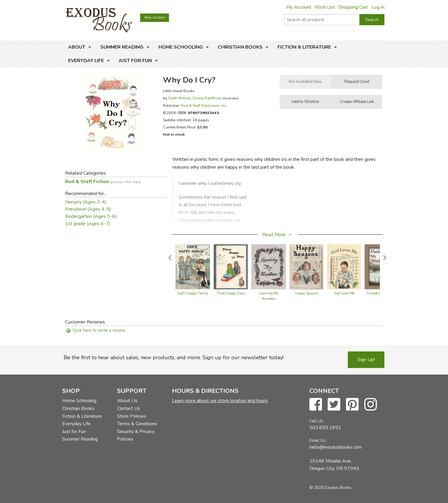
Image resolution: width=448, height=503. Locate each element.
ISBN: (198, 113)
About (77, 47)
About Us (127, 401)
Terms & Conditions (137, 424)
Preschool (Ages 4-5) (88, 209)
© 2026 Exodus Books (330, 488)
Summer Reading (122, 47)
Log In (378, 7)
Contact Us (129, 408)
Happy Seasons (307, 293)
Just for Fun (135, 61)
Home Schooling (181, 47)
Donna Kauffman (207, 98)
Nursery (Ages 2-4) (86, 202)
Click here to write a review (99, 330)
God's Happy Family (193, 293)
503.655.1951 (325, 428)
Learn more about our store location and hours (220, 401)
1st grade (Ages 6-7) (88, 224)
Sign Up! (366, 360)
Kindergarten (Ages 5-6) (91, 216)
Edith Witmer (180, 98)
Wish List (325, 7)
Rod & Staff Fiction (103, 182)
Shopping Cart (353, 7)
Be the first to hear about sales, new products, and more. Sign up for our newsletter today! (174, 357)
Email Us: (318, 440)
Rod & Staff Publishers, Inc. (204, 105)
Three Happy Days (231, 293)
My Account (299, 7)
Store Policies (132, 416)
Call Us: (317, 421)
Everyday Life (86, 61)
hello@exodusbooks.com (336, 447)
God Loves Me (344, 293)
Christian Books (240, 47)
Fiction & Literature (304, 47)
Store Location (155, 18)
